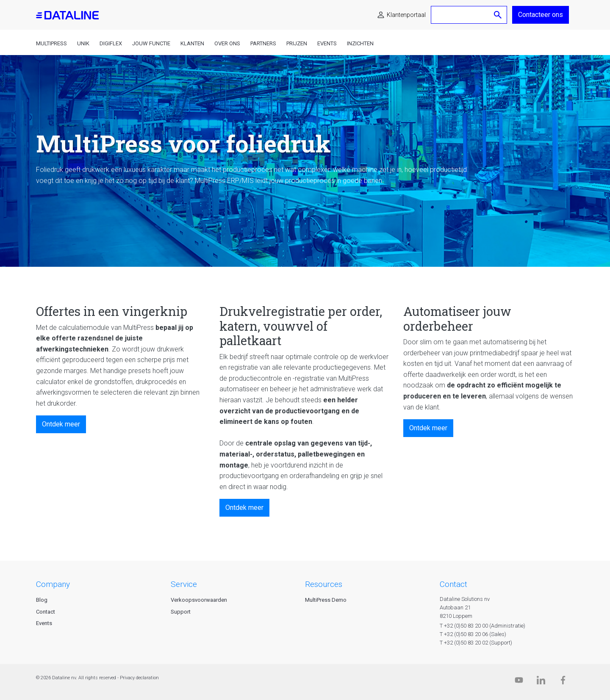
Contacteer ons (541, 15)
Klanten (192, 43)
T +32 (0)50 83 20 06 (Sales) (473, 634)
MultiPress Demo (326, 600)
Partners (263, 43)
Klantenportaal (406, 15)
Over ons (227, 43)
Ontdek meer (61, 424)
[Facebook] (563, 682)
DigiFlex (111, 43)
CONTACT (453, 584)
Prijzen (297, 43)
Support (181, 612)
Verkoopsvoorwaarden (199, 600)
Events (327, 43)
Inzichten (360, 43)
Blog (42, 600)
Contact (46, 612)
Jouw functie (151, 43)
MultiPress (51, 43)
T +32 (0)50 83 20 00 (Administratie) (482, 626)
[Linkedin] (541, 682)
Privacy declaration (139, 678)
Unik (83, 43)
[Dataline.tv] (519, 682)
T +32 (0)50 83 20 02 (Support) (476, 643)
